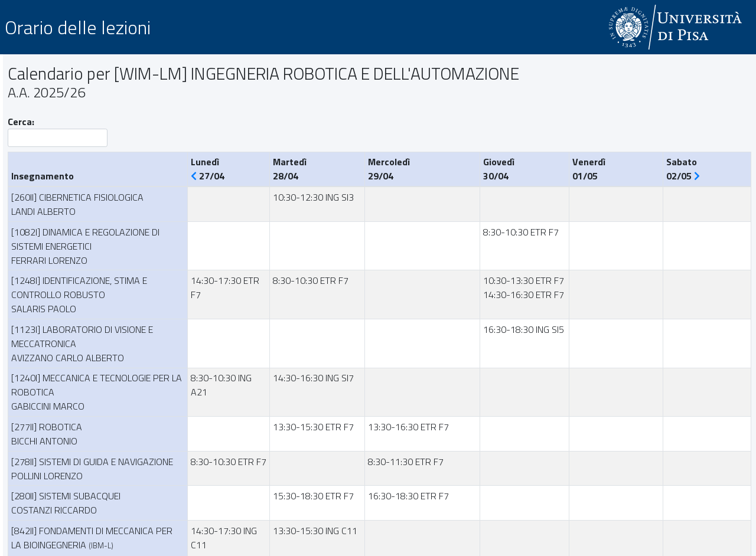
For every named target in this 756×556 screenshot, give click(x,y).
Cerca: (58, 131)
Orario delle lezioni (78, 27)
